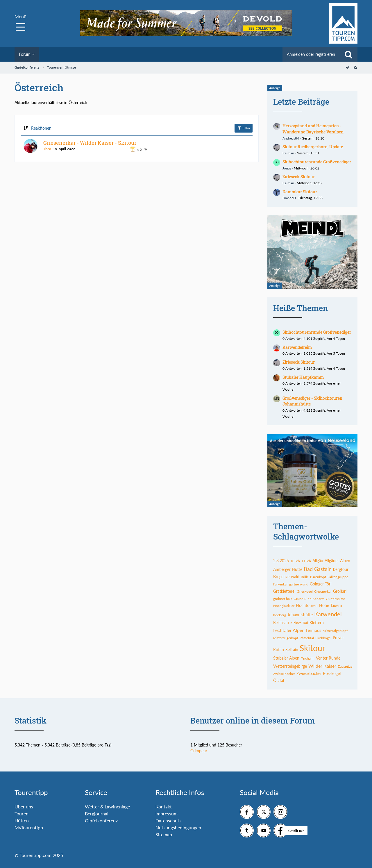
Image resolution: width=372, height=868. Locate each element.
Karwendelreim (297, 347)
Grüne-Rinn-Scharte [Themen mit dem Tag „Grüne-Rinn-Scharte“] (309, 599)
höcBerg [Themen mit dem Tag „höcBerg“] (280, 615)
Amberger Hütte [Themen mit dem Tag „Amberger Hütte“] (288, 569)
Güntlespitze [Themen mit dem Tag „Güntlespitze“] (335, 599)
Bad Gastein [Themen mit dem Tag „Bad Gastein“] (318, 569)
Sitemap (164, 834)
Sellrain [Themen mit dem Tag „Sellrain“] (292, 650)
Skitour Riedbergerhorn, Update (313, 147)
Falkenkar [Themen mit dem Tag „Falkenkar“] (280, 584)
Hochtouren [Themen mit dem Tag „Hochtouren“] (307, 605)
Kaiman (288, 153)
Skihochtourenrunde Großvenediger (317, 162)
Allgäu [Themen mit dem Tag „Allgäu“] (318, 561)
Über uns (24, 807)
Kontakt (164, 807)
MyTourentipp (29, 827)
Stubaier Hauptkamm (303, 377)
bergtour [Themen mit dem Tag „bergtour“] (341, 569)
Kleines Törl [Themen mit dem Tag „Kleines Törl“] (299, 623)
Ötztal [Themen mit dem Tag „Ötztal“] (279, 680)
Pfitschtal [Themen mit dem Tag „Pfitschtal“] (307, 638)
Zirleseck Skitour (299, 177)
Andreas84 (291, 138)
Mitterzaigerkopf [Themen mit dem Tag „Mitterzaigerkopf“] (335, 631)
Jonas (287, 168)
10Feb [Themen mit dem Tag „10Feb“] (295, 561)
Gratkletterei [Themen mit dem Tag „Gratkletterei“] (284, 591)
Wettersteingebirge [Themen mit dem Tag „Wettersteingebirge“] (290, 666)
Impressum (167, 813)
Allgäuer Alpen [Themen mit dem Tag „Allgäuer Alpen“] (337, 561)
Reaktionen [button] (41, 128)
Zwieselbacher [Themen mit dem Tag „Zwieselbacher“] (284, 674)
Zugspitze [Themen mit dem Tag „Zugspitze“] (345, 666)
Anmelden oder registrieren (311, 54)
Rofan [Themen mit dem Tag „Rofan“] (279, 650)
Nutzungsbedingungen (178, 827)
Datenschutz (168, 820)
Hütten (22, 820)
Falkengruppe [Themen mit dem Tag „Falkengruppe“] (338, 577)
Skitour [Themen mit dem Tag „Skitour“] (312, 648)
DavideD (289, 198)
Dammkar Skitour (300, 192)
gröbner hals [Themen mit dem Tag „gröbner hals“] (283, 599)
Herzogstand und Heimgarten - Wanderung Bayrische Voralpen (313, 129)
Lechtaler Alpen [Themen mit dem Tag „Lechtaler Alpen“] (289, 630)
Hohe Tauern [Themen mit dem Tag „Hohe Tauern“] (331, 605)
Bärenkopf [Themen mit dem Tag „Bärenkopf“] (318, 577)
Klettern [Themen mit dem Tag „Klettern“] (317, 623)
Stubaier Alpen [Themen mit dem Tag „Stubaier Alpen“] (286, 658)
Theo (47, 149)
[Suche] (348, 54)
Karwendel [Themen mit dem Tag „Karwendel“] (328, 614)
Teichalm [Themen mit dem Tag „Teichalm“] (308, 658)
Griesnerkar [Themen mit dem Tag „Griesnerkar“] (323, 591)
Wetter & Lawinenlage (107, 807)
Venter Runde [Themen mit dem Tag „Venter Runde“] (328, 658)
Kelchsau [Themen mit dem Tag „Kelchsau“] (281, 623)
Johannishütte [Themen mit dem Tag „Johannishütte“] (300, 615)
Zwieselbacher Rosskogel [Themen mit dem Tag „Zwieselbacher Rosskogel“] (319, 673)
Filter (244, 128)
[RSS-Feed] (355, 67)
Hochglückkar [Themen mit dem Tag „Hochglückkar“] (284, 606)
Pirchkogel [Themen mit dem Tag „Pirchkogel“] (323, 638)
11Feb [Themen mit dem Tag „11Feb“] (306, 561)
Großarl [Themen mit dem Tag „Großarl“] (340, 591)
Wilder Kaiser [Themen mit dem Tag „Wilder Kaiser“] (322, 666)
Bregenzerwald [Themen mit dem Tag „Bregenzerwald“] (286, 577)
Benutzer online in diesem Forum (253, 720)
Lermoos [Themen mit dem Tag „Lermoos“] (314, 630)
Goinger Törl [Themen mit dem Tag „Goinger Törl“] (321, 584)
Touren (22, 813)
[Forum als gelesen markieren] (348, 67)
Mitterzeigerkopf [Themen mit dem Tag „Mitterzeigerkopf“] (286, 638)
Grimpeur (199, 751)
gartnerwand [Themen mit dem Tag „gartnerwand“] (299, 584)
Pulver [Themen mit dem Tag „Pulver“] (338, 638)
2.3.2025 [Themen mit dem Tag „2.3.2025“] (281, 561)
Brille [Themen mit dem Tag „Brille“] (305, 577)
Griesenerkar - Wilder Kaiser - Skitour (90, 143)
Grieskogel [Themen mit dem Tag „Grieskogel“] (305, 591)
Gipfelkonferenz (101, 820)
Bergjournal (97, 813)
